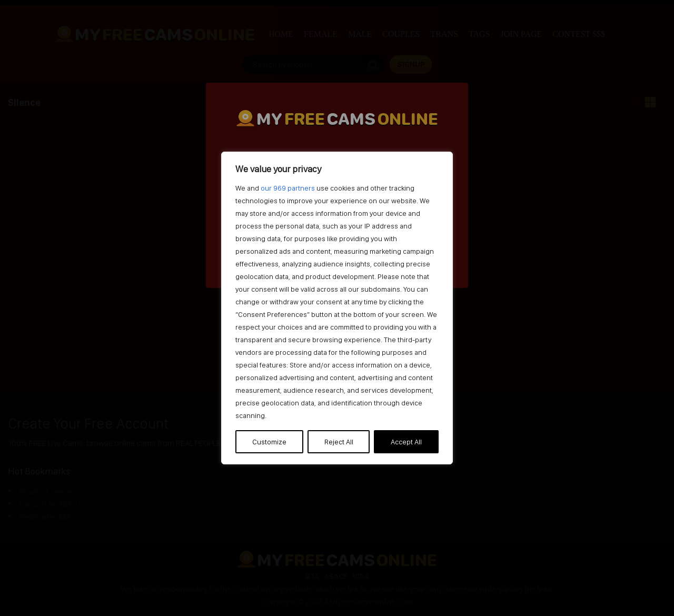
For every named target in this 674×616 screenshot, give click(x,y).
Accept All (406, 442)
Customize (269, 442)
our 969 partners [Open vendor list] (288, 188)
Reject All (339, 442)
